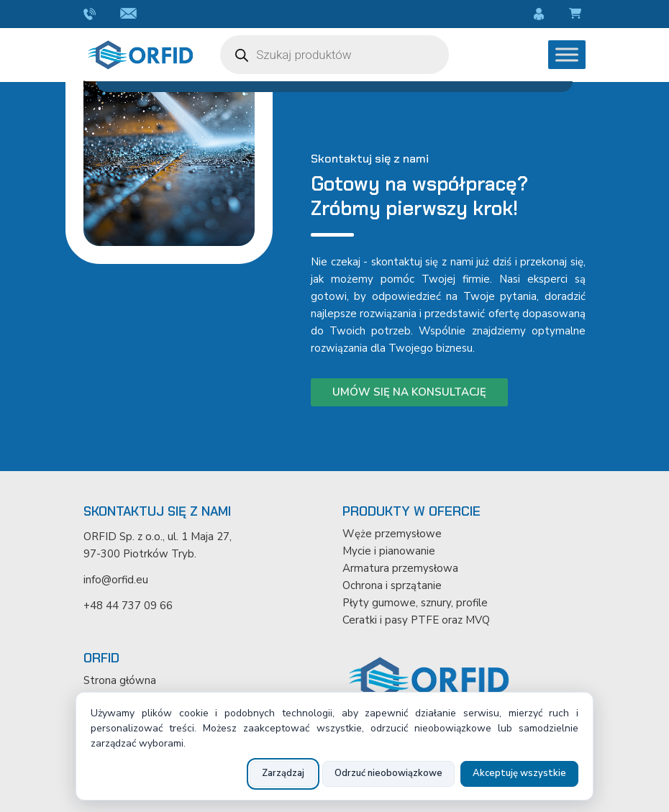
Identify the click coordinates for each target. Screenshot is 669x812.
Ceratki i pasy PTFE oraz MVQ (416, 620)
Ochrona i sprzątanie (392, 585)
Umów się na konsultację (409, 392)
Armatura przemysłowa (400, 568)
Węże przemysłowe (392, 534)
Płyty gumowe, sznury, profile (415, 603)
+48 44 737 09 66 (91, 14)
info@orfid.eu (131, 14)
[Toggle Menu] (567, 54)
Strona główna (120, 680)
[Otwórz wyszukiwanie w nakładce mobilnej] (334, 55)
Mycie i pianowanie (389, 551)
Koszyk (577, 14)
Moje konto (541, 14)
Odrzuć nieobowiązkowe (388, 773)
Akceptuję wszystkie (519, 773)
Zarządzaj (283, 773)
